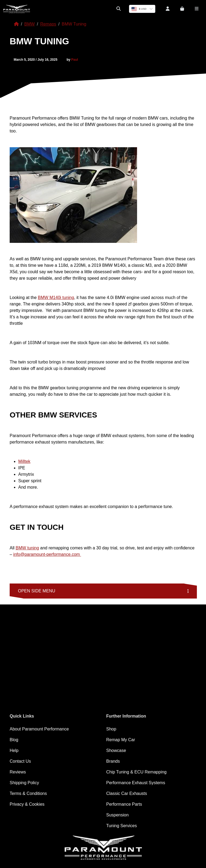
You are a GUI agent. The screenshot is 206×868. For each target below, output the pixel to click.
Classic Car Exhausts (127, 793)
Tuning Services (122, 826)
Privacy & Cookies (27, 804)
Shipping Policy (24, 783)
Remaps (48, 24)
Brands (113, 761)
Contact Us (20, 761)
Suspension (117, 815)
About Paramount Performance (39, 729)
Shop (111, 729)
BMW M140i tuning (56, 298)
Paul (75, 60)
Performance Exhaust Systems (136, 783)
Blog (14, 740)
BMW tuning (27, 548)
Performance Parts (124, 804)
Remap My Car (121, 740)
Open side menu (103, 591)
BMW (29, 24)
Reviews (18, 772)
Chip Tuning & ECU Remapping (136, 772)
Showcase (116, 750)
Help (14, 750)
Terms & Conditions (28, 793)
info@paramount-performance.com (47, 554)
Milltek (24, 461)
